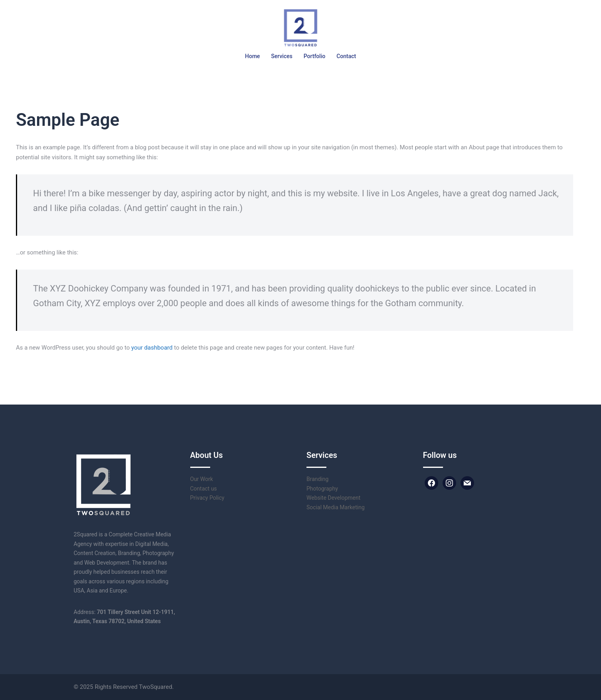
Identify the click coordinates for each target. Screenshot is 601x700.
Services (282, 56)
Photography (322, 489)
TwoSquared (156, 687)
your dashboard (152, 348)
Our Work (202, 479)
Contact (346, 56)
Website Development (334, 498)
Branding (317, 479)
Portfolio (315, 56)
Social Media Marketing (336, 507)
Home (253, 56)
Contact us (204, 489)
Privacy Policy (207, 498)
